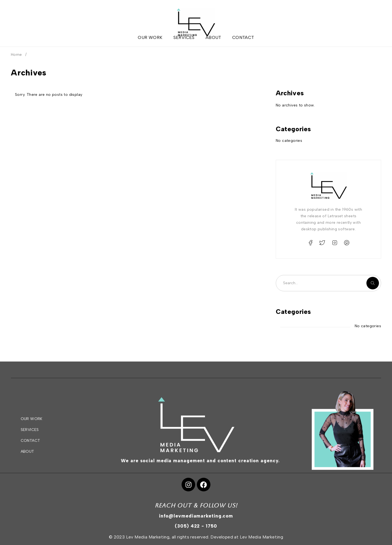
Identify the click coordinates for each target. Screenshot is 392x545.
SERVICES (30, 430)
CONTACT (30, 441)
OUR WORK (32, 419)
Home (16, 55)
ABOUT (27, 451)
